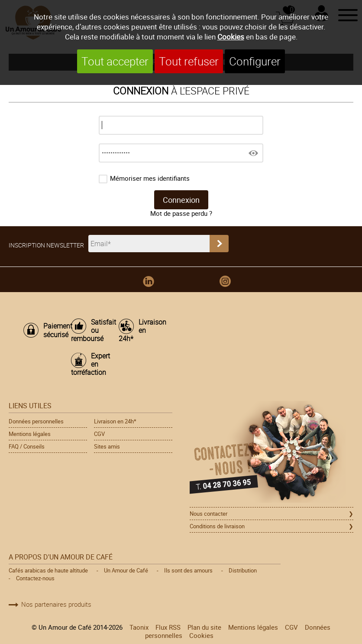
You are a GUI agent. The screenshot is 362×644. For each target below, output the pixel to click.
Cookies (231, 37)
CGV (99, 434)
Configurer (255, 61)
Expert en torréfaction (90, 364)
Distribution (243, 570)
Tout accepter (115, 61)
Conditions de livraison (217, 526)
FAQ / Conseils (27, 446)
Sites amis (107, 446)
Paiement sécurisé (53, 330)
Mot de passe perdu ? (181, 213)
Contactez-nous (35, 578)
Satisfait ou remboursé (90, 331)
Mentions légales (30, 434)
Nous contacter (208, 514)
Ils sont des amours (188, 570)
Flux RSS (168, 627)
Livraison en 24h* (138, 331)
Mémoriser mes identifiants (150, 178)
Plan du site (204, 627)
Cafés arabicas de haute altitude (48, 570)
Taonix (139, 627)
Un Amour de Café (126, 570)
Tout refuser (189, 61)
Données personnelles (36, 421)
